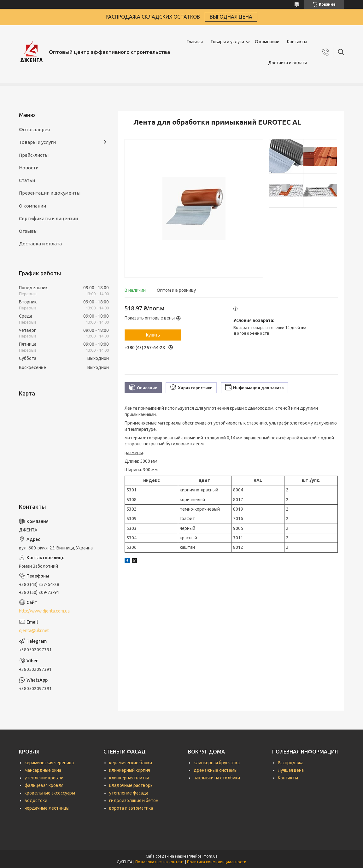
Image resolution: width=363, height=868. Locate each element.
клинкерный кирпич (130, 770)
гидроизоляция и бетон (134, 801)
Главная (195, 42)
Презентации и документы (50, 193)
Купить (153, 335)
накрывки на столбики (217, 778)
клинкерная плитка (129, 778)
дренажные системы (216, 770)
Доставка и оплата (288, 63)
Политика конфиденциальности (217, 862)
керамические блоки (131, 763)
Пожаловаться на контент (160, 862)
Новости (29, 168)
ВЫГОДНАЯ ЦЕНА (231, 17)
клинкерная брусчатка (217, 763)
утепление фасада (129, 793)
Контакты (297, 42)
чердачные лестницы (47, 808)
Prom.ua (210, 856)
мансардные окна (43, 770)
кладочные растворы (131, 785)
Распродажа (291, 763)
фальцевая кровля (44, 785)
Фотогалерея (34, 129)
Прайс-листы (34, 155)
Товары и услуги (227, 42)
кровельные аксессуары (50, 793)
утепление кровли (44, 778)
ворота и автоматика (131, 808)
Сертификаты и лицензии (48, 218)
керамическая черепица (49, 763)
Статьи (27, 180)
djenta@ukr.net (34, 630)
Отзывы (28, 231)
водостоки (36, 801)
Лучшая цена (291, 770)
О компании (267, 42)
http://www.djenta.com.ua (44, 611)
